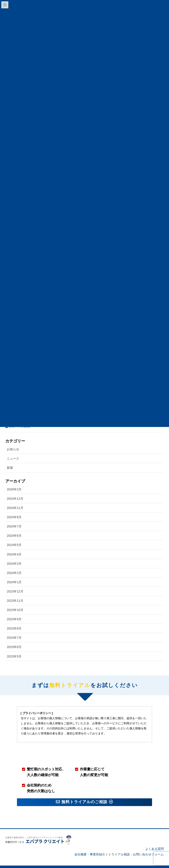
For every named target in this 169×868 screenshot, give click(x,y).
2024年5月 (14, 537)
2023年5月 (14, 648)
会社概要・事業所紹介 (90, 847)
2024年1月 (14, 574)
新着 (10, 460)
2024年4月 (14, 546)
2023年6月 (14, 639)
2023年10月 (15, 602)
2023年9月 (14, 611)
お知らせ (13, 441)
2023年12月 (15, 583)
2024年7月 (14, 519)
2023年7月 (14, 630)
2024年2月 (14, 565)
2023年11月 (15, 593)
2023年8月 (14, 621)
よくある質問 (154, 841)
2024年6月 (14, 528)
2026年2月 (14, 481)
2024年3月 (14, 556)
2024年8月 (14, 509)
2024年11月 (15, 500)
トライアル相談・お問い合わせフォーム (136, 847)
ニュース (13, 451)
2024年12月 (15, 491)
